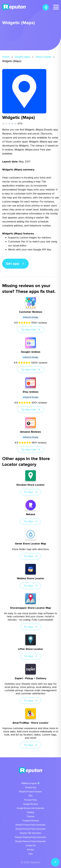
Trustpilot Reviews (31, 821)
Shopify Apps (22, 57)
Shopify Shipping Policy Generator (31, 837)
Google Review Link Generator (31, 808)
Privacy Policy (31, 800)
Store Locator (43, 57)
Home (6, 57)
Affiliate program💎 (31, 783)
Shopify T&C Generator (31, 833)
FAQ (31, 796)
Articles (31, 850)
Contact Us (31, 845)
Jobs (31, 854)
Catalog (31, 812)
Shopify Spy (31, 787)
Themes (31, 816)
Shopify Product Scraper (31, 792)
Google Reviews (31, 804)
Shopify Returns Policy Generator (31, 841)
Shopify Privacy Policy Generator (31, 825)
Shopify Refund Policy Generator (31, 829)
